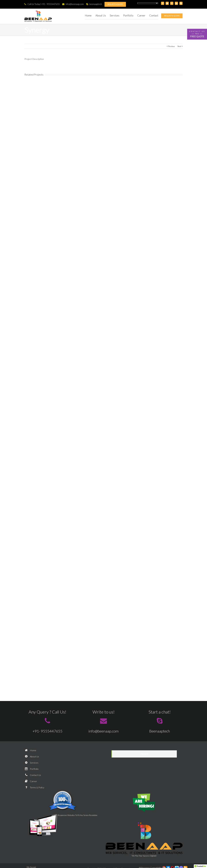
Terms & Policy (34, 787)
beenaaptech (94, 4)
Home (30, 750)
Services (31, 763)
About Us (32, 756)
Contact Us (33, 775)
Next (179, 46)
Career (31, 781)
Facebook (144, 754)
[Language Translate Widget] (148, 3)
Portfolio (31, 769)
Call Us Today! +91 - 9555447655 (42, 4)
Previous (172, 46)
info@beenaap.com (73, 4)
